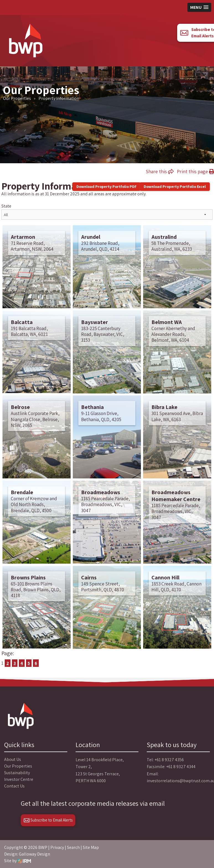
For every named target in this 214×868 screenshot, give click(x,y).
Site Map (91, 847)
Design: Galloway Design (27, 854)
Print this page (195, 171)
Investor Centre (19, 779)
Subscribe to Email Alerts (48, 820)
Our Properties (18, 766)
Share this (160, 171)
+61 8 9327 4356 (169, 760)
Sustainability (17, 773)
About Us (13, 759)
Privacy (57, 847)
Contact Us (14, 786)
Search (73, 847)
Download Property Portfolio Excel (175, 186)
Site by (18, 861)
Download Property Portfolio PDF (106, 186)
